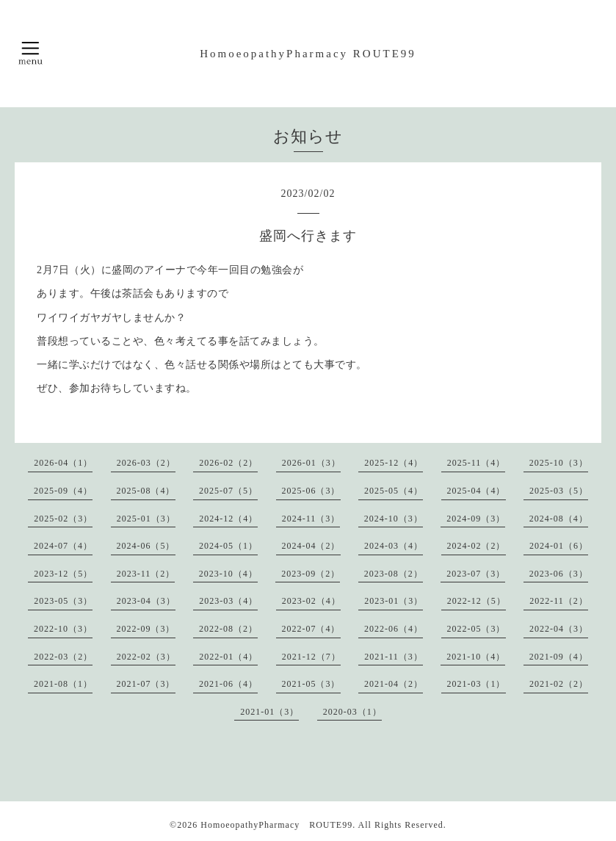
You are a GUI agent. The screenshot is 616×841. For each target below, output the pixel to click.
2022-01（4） (228, 657)
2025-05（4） (394, 491)
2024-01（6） (559, 546)
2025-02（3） (63, 519)
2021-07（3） (146, 684)
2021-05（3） (311, 684)
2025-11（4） (477, 463)
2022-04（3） (559, 629)
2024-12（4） (228, 519)
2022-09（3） (146, 629)
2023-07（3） (476, 574)
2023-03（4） (228, 601)
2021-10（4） (476, 657)
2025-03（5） (559, 491)
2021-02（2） (559, 684)
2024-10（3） (394, 519)
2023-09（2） (311, 574)
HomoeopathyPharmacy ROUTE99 (308, 54)
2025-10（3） (559, 463)
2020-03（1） (352, 712)
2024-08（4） (559, 519)
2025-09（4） (63, 491)
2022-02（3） (146, 657)
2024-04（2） (311, 546)
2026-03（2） (146, 463)
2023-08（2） (394, 574)
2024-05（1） (228, 546)
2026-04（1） (63, 463)
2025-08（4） (146, 491)
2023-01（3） (394, 601)
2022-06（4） (394, 629)
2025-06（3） (311, 491)
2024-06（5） (146, 546)
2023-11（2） (146, 574)
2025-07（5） (228, 491)
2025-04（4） (477, 491)
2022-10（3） (63, 629)
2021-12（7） (311, 657)
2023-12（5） (63, 574)
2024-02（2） (477, 546)
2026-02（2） (228, 463)
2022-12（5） (477, 601)
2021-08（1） (63, 684)
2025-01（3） (146, 519)
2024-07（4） (63, 546)
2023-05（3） (63, 601)
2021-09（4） (559, 657)
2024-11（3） (311, 519)
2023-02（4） (311, 601)
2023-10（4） (228, 574)
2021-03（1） (477, 684)
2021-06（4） (228, 684)
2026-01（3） (311, 463)
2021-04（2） (394, 684)
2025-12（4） (394, 463)
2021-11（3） (394, 657)
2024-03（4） (394, 546)
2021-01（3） (269, 712)
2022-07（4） (311, 629)
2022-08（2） (228, 629)
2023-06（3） (559, 574)
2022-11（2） (559, 601)
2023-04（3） (146, 601)
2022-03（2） (63, 657)
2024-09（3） (476, 519)
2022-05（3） (477, 629)
